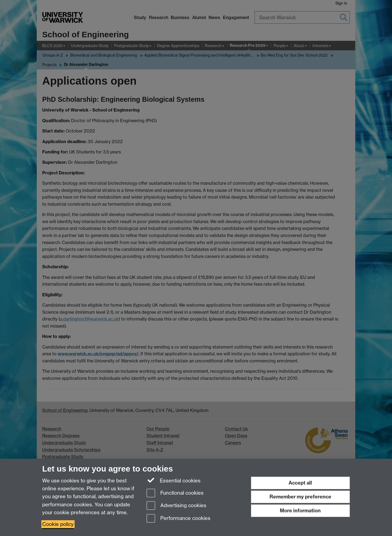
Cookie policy (58, 524)
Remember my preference (300, 497)
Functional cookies (175, 493)
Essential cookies (174, 480)
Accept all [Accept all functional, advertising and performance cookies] (300, 483)
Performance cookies (178, 519)
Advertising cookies (176, 506)
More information (300, 511)
